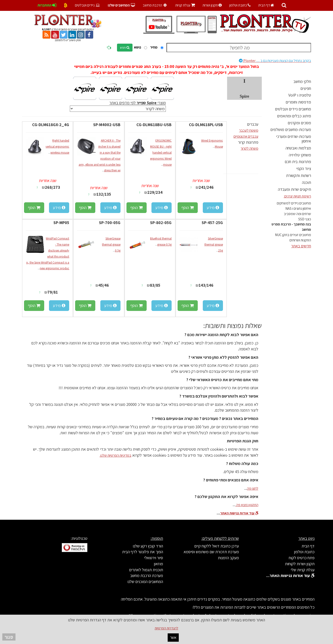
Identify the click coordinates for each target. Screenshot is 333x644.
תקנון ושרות (212, 5)
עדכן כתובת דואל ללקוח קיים (217, 546)
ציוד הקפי (304, 169)
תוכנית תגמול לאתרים (146, 570)
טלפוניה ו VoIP (300, 95)
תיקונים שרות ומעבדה (294, 189)
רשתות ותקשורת (299, 175)
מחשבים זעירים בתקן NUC (293, 235)
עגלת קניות (185, 5)
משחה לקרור (250, 148)
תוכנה (307, 182)
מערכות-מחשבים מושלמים (291, 129)
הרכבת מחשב (155, 5)
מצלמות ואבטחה (298, 148)
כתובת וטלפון (240, 5)
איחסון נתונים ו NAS (298, 208)
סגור (9, 637)
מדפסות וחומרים (298, 102)
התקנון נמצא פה (247, 505)
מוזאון (158, 564)
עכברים (253, 124)
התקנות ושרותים (300, 240)
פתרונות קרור (248, 142)
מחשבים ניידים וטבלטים (293, 109)
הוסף (188, 208)
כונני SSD (305, 219)
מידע (213, 208)
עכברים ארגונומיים (246, 136)
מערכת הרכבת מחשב (147, 576)
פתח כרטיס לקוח (302, 558)
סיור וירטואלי (154, 558)
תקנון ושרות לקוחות (300, 564)
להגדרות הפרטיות (166, 628)
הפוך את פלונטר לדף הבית (143, 552)
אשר (173, 637)
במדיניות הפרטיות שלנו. (116, 455)
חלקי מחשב (302, 81)
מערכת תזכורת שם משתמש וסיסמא (211, 552)
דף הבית (266, 5)
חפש (125, 48)
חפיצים (306, 88)
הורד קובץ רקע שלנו (148, 546)
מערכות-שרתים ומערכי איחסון (294, 139)
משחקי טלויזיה (300, 155)
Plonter (275, 61)
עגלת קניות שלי (303, 570)
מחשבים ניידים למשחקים (294, 203)
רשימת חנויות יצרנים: (297, 196)
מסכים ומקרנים (299, 123)
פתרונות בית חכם (298, 162)
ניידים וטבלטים (88, 5)
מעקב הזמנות (228, 558)
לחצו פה (253, 488)
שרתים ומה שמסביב (297, 214)
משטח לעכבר (249, 130)
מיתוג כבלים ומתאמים (294, 116)
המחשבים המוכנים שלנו (145, 582)
